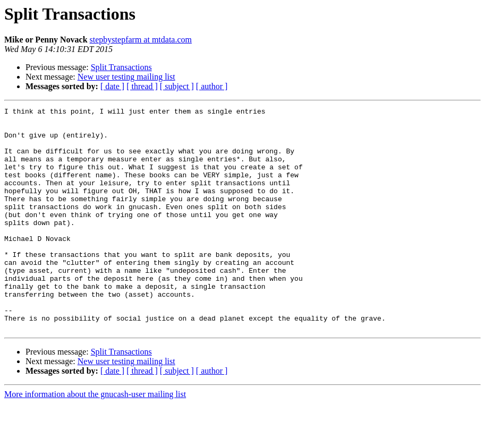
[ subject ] (177, 86)
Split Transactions (121, 67)
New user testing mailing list (126, 77)
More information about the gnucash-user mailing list (95, 439)
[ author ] (212, 86)
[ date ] (112, 86)
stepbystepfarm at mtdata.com (141, 40)
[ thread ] (142, 86)
